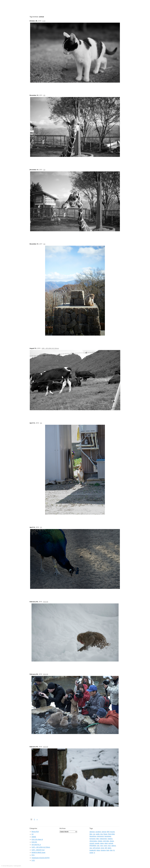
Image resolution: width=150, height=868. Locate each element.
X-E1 (44, 21)
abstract (92, 832)
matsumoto (103, 839)
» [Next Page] (37, 819)
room (105, 846)
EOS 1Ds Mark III (37, 839)
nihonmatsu (93, 841)
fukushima (93, 836)
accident (98, 832)
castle (98, 834)
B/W (108, 832)
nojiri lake (106, 841)
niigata (100, 841)
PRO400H (93, 846)
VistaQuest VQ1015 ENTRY (41, 858)
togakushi (93, 850)
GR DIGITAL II (36, 845)
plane (102, 843)
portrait (111, 843)
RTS (33, 855)
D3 (44, 95)
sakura (114, 846)
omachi (92, 843)
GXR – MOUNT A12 (38, 850)
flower (105, 834)
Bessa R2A (35, 832)
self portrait (96, 848)
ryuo (109, 846)
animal (104, 832)
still (106, 848)
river (102, 846)
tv (94, 853)
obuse (112, 841)
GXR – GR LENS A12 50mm (41, 847)
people (97, 843)
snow (102, 848)
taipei (109, 848)
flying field (111, 834)
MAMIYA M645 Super (39, 853)
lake (98, 839)
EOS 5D (46, 602)
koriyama (92, 839)
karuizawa (108, 836)
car (94, 834)
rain (98, 846)
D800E (34, 837)
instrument (100, 836)
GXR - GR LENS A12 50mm (50, 348)
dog (102, 834)
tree (111, 850)
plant (106, 843)
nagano (110, 839)
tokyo (98, 850)
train (108, 850)
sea (91, 848)
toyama (103, 850)
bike (91, 834)
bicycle (112, 832)
